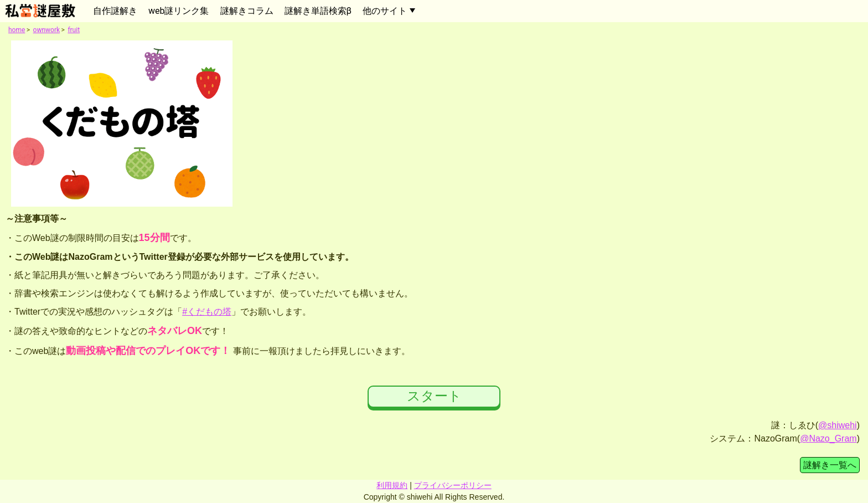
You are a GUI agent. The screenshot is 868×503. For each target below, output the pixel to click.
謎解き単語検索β (318, 11)
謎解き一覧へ (830, 465)
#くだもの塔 (207, 312)
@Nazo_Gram (828, 438)
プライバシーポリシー (453, 485)
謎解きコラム (247, 11)
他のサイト (385, 11)
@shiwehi (838, 425)
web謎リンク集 (179, 11)
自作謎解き (115, 11)
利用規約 (392, 485)
